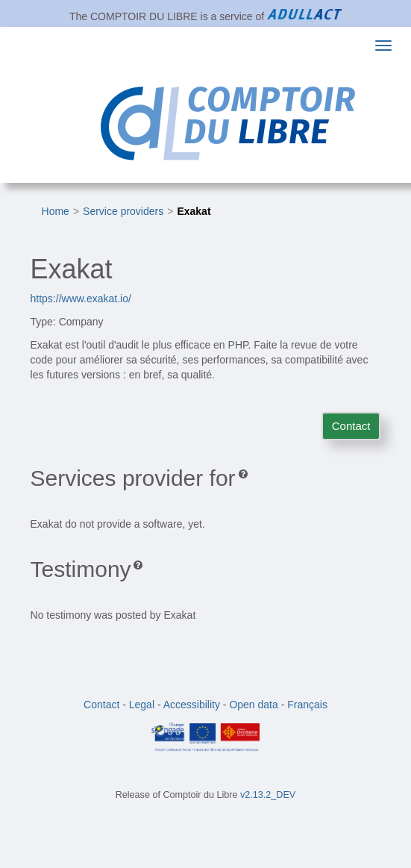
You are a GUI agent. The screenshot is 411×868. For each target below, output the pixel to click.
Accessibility (192, 705)
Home (56, 211)
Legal (142, 705)
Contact (351, 426)
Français (307, 705)
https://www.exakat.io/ (81, 299)
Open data (253, 705)
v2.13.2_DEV (268, 795)
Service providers (123, 211)
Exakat (194, 211)
